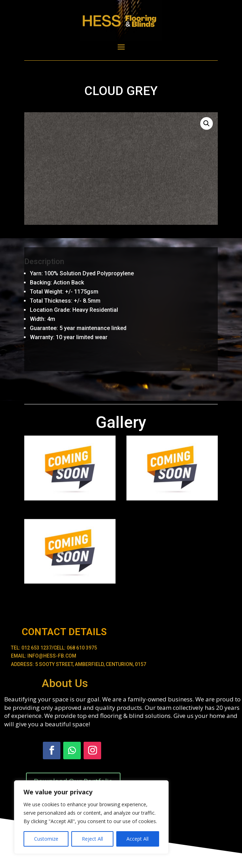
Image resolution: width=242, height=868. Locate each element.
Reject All (92, 839)
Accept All (138, 839)
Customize (46, 839)
